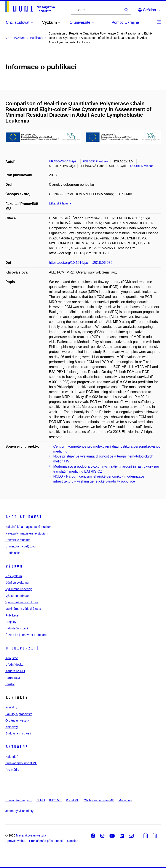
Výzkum (14, 566)
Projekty (11, 622)
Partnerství (13, 678)
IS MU (41, 800)
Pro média (12, 770)
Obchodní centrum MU (99, 800)
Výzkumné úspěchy (18, 589)
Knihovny (12, 727)
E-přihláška (13, 553)
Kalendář (11, 757)
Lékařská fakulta (60, 203)
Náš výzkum (14, 576)
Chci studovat (24, 517)
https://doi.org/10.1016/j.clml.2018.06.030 (81, 263)
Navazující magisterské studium (27, 533)
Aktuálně (17, 747)
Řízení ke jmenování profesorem (27, 635)
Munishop (125, 800)
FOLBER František (95, 161)
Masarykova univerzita (31, 835)
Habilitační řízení (17, 628)
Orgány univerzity (17, 720)
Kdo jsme (12, 658)
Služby (10, 684)
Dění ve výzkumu (17, 583)
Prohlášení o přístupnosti (46, 841)
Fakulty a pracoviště (19, 714)
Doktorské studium (18, 540)
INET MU (55, 800)
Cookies (73, 841)
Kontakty (11, 707)
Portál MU (73, 800)
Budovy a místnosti (18, 733)
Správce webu (15, 841)
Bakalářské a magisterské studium (28, 527)
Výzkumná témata (18, 596)
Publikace (12, 615)
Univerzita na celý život (21, 546)
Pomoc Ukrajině (125, 22)
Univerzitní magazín (19, 800)
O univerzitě (22, 648)
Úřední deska (14, 665)
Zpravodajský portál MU (21, 763)
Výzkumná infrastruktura (22, 602)
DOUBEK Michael (142, 166)
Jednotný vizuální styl (20, 811)
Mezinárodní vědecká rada (23, 609)
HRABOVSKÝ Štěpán (64, 161)
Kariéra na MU (15, 671)
